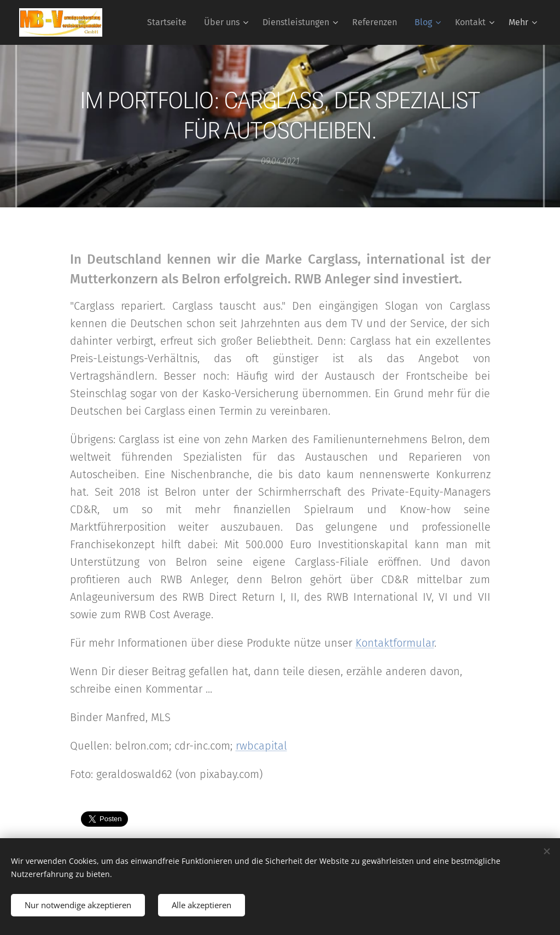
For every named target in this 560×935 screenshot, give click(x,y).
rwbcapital (261, 746)
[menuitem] (170, 22)
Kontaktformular (395, 643)
